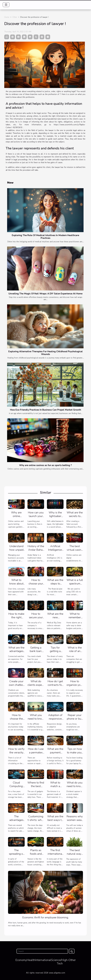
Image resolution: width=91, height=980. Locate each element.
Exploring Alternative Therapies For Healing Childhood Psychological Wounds (46, 353)
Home (7, 17)
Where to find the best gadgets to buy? (36, 788)
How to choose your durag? (36, 584)
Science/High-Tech (60, 962)
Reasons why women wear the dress (75, 820)
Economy (21, 960)
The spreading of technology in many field (16, 856)
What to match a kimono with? (55, 786)
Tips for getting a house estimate (55, 653)
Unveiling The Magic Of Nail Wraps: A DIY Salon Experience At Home (45, 294)
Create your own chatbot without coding (16, 687)
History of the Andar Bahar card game (36, 550)
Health (31, 960)
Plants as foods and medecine (36, 854)
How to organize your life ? (75, 685)
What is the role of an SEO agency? (75, 651)
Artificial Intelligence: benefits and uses (55, 552)
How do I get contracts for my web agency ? (55, 687)
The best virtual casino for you (75, 550)
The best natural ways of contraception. (75, 856)
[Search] (42, 951)
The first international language (55, 854)
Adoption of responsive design (55, 719)
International (43, 960)
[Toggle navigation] (6, 5)
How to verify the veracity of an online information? (16, 754)
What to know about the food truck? (16, 585)
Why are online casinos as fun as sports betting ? (45, 465)
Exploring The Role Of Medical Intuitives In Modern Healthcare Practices (45, 237)
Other (15, 17)
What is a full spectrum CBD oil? (75, 584)
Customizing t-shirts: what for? (36, 820)
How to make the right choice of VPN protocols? (16, 619)
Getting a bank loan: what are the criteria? (36, 653)
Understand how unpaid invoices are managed (16, 552)
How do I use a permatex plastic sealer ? (36, 754)
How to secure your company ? (36, 617)
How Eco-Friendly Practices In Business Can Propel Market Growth (46, 410)
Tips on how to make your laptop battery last (75, 754)
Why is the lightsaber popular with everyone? (55, 518)
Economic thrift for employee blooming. (46, 917)
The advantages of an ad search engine (16, 822)
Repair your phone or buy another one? (75, 719)
